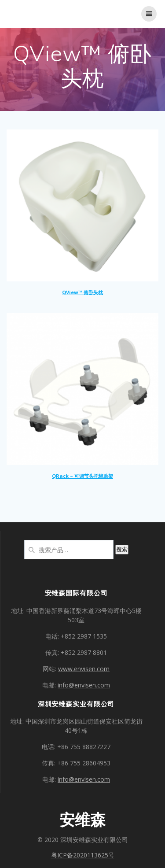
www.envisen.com (84, 669)
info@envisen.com (84, 685)
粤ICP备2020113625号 (83, 855)
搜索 (122, 549)
